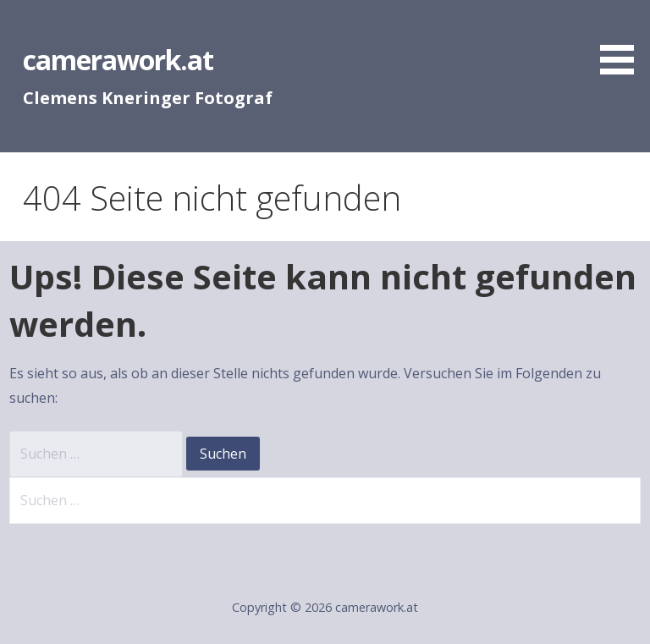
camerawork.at (118, 60)
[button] (623, 40)
